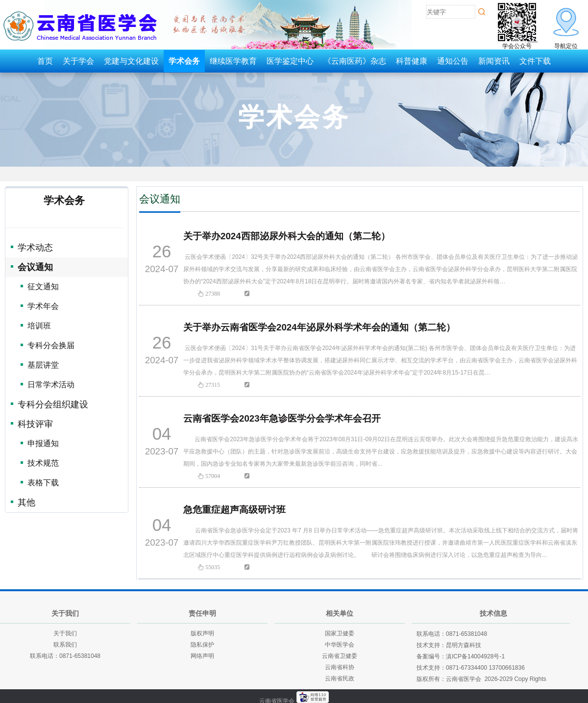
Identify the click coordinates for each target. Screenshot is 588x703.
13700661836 (506, 668)
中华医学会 (340, 645)
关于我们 (65, 633)
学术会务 (184, 61)
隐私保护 (202, 645)
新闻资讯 (494, 61)
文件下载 (535, 61)
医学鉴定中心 (290, 61)
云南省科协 (340, 667)
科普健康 (412, 61)
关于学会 (78, 61)
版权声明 (202, 633)
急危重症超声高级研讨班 (234, 510)
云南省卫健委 (340, 656)
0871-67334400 (466, 668)
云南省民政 (340, 678)
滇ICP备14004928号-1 (475, 656)
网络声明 (202, 656)
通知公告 (453, 61)
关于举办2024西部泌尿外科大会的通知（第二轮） (287, 236)
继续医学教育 (233, 61)
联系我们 (65, 645)
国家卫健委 (340, 633)
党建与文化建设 (131, 61)
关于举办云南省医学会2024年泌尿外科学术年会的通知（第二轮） (319, 327)
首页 (45, 61)
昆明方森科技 (464, 645)
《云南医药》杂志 (355, 61)
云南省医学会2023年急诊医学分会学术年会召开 (282, 418)
